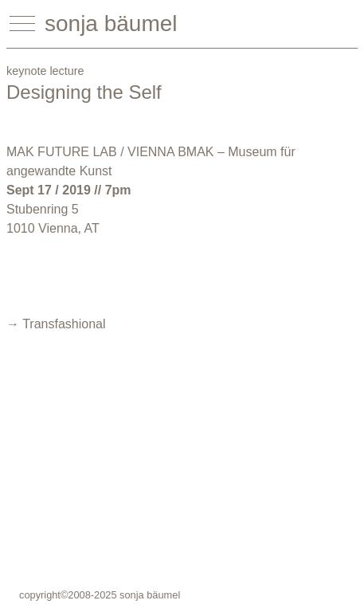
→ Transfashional (56, 324)
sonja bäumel (111, 24)
